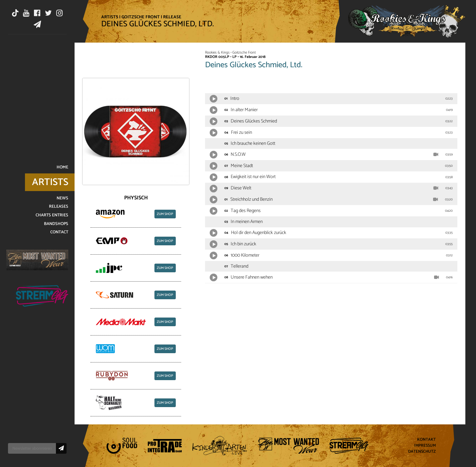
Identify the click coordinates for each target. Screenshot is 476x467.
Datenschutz (422, 452)
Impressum (425, 446)
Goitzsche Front (141, 17)
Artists (110, 17)
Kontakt (426, 440)
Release (172, 17)
